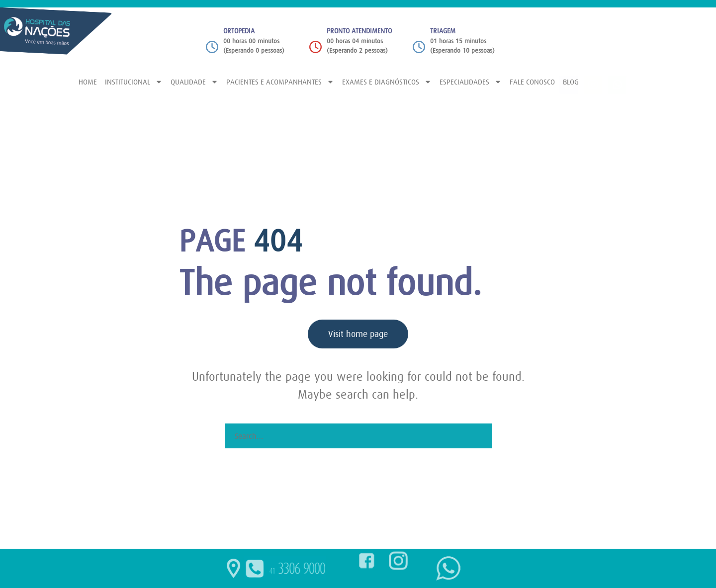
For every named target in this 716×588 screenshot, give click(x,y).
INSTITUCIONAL (134, 82)
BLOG (571, 82)
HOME (88, 82)
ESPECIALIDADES (471, 82)
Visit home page (358, 334)
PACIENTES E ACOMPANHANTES (280, 82)
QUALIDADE (194, 82)
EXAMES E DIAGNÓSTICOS (387, 82)
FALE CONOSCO (532, 82)
